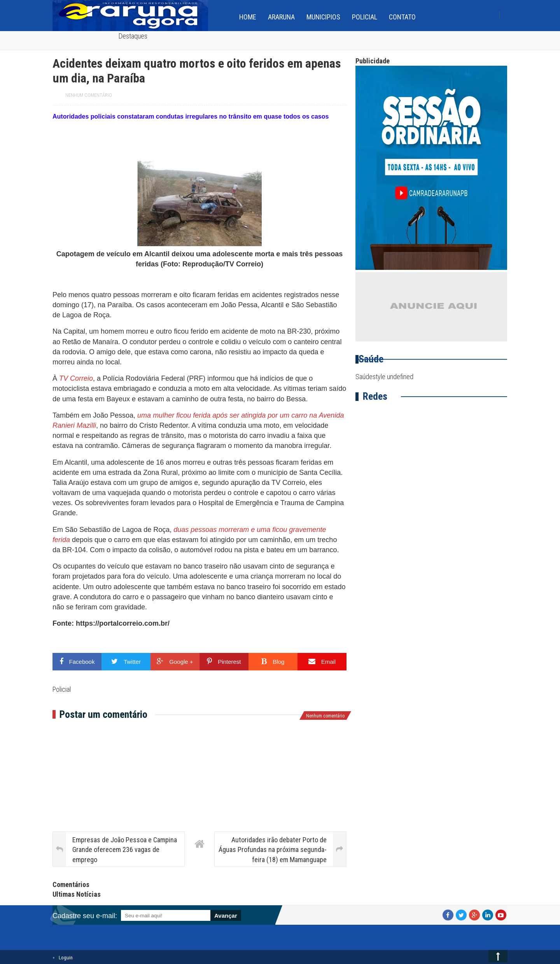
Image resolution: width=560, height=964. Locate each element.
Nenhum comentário (89, 95)
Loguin (66, 958)
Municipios (323, 17)
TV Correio (76, 378)
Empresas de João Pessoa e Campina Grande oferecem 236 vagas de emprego (125, 849)
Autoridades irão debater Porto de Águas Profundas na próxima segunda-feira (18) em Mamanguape (273, 849)
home (248, 17)
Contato (402, 17)
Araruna (281, 17)
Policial (365, 17)
